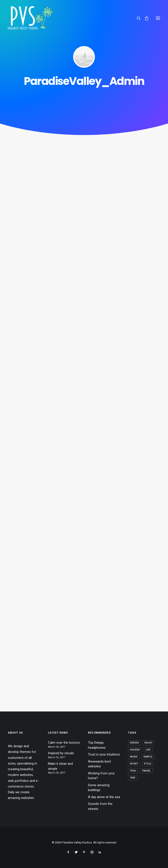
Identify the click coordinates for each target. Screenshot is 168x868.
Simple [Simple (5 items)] (148, 757)
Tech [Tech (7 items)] (133, 771)
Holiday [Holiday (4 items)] (135, 750)
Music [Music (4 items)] (134, 757)
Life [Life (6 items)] (148, 750)
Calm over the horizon (64, 743)
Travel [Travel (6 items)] (146, 771)
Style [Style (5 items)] (148, 764)
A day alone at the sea (104, 797)
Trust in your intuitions (104, 754)
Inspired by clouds (61, 753)
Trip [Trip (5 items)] (133, 778)
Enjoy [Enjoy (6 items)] (149, 743)
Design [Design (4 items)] (134, 743)
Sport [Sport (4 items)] (134, 764)
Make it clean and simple (60, 766)
